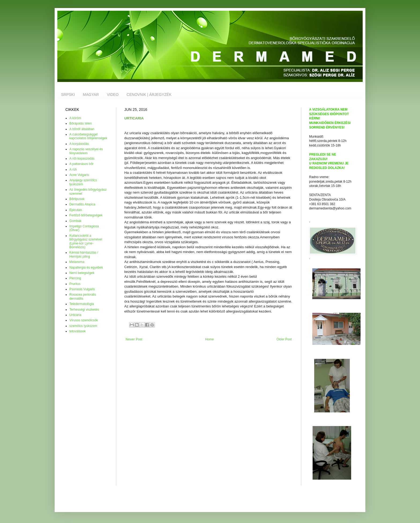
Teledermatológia (82, 304)
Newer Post (134, 339)
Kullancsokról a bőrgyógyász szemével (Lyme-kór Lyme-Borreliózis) (86, 241)
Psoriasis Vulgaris (82, 289)
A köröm (75, 118)
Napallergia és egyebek (86, 268)
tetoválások (78, 331)
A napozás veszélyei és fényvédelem (86, 151)
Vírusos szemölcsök (84, 320)
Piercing (75, 278)
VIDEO (113, 95)
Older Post (284, 339)
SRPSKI (68, 95)
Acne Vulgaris (79, 175)
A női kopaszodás (82, 159)
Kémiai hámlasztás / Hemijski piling (84, 254)
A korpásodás (79, 144)
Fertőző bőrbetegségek (86, 215)
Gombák (75, 221)
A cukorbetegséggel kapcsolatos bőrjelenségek (88, 136)
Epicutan (76, 210)
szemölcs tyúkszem (83, 326)
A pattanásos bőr (81, 164)
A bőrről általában (82, 129)
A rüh (73, 170)
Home (209, 339)
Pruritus (75, 284)
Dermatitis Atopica (82, 204)
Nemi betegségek (82, 273)
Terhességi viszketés (84, 310)
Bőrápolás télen (80, 123)
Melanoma (77, 262)
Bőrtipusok (77, 199)
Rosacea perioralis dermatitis (83, 296)
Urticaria (75, 315)
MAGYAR (91, 95)
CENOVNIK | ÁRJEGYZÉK (149, 95)
